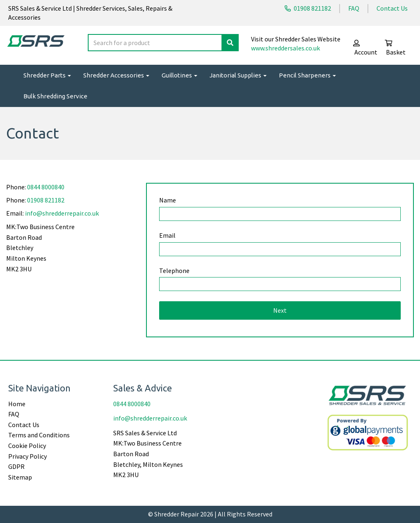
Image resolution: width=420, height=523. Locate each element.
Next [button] (280, 310)
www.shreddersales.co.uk (285, 48)
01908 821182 (308, 8)
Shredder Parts (47, 75)
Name (168, 200)
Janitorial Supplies (238, 75)
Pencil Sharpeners (307, 75)
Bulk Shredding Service (55, 96)
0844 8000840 (46, 187)
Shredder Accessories (116, 75)
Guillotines (179, 75)
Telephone (174, 271)
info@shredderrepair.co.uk (62, 213)
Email (167, 235)
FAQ (354, 8)
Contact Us (392, 8)
